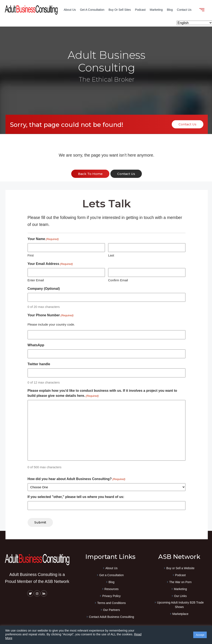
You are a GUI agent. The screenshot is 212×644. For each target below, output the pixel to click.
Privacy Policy (111, 595)
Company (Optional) (44, 288)
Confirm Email (118, 280)
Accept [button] (200, 635)
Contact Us (184, 10)
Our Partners (111, 609)
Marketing (156, 10)
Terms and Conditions (111, 602)
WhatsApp (36, 345)
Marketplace (180, 613)
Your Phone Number (51, 315)
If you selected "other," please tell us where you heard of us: (76, 496)
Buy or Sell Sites (120, 10)
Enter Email (36, 280)
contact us (126, 174)
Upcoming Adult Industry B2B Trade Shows (180, 604)
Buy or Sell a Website (180, 567)
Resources (112, 588)
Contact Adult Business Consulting (111, 616)
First (31, 255)
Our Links (180, 595)
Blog (170, 10)
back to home (90, 174)
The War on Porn (180, 581)
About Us (70, 10)
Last (111, 255)
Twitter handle (39, 364)
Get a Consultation (92, 10)
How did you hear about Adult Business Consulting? (76, 479)
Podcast (140, 10)
